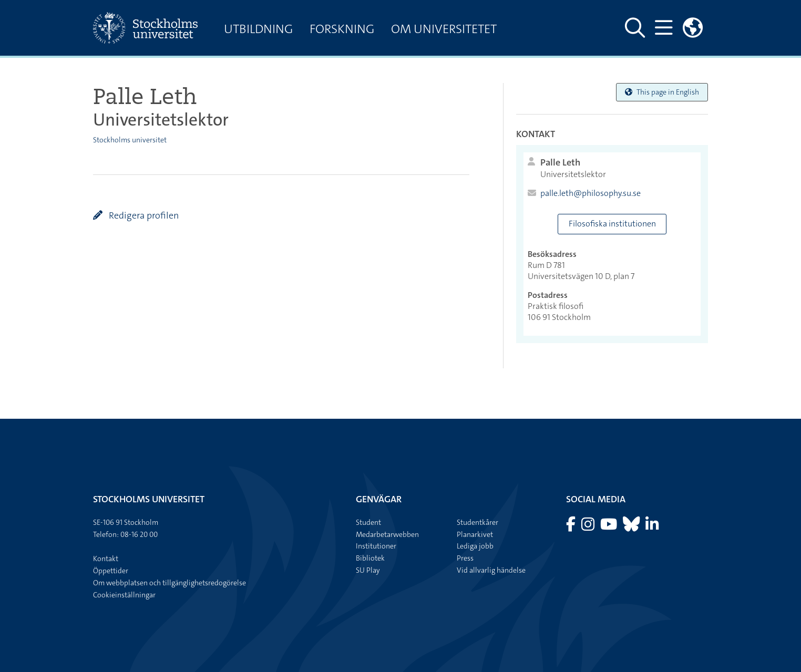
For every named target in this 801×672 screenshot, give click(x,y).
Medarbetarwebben (387, 534)
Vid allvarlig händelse (491, 570)
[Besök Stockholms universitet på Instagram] (589, 527)
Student (368, 522)
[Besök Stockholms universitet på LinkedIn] (652, 527)
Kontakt (106, 559)
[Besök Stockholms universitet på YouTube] (609, 527)
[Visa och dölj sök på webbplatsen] (635, 28)
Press (465, 558)
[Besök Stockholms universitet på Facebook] (572, 527)
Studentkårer (477, 522)
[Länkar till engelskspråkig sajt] (693, 28)
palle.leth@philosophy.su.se (591, 193)
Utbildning (258, 29)
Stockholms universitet (130, 140)
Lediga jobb (475, 546)
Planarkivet (475, 534)
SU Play (368, 570)
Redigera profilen (143, 215)
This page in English (662, 92)
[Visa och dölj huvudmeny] (664, 28)
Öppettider (111, 571)
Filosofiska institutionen (612, 224)
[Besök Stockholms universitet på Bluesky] (632, 527)
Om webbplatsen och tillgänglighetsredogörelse (170, 583)
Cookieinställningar (124, 595)
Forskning (342, 29)
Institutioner (376, 546)
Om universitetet (444, 29)
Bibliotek (370, 558)
